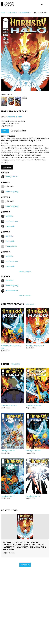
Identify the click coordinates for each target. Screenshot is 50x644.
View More (30, 304)
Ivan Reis (9, 216)
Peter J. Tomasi (12, 177)
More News (25, 565)
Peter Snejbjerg (12, 191)
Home (3, 12)
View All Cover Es (25, 296)
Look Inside (7, 167)
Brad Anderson (12, 221)
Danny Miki (10, 226)
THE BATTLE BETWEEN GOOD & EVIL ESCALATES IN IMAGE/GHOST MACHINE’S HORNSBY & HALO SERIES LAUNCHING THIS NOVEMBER (24, 546)
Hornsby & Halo (25, 12)
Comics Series (12, 12)
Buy (5, 131)
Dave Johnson (11, 246)
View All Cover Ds (25, 271)
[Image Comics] (7, 4)
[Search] (42, 4)
